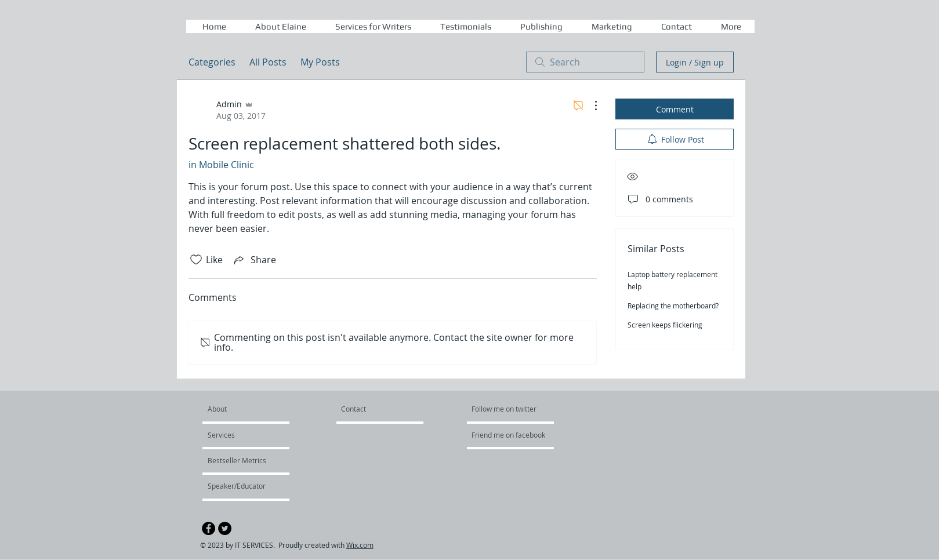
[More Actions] (590, 106)
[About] (252, 409)
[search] (585, 62)
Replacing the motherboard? (673, 306)
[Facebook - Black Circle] (209, 528)
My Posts (320, 62)
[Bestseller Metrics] (239, 460)
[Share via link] (254, 260)
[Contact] (369, 409)
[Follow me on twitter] (505, 409)
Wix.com (360, 545)
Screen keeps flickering (665, 325)
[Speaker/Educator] (239, 486)
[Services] (241, 435)
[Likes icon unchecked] (196, 260)
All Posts (268, 62)
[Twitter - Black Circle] (225, 528)
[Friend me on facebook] (509, 435)
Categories (212, 62)
